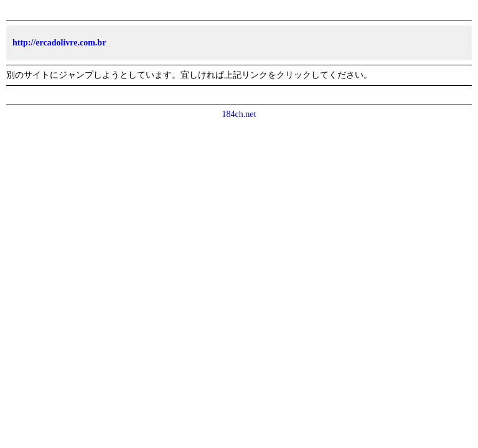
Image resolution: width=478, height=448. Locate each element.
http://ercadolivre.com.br (59, 43)
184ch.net (239, 114)
